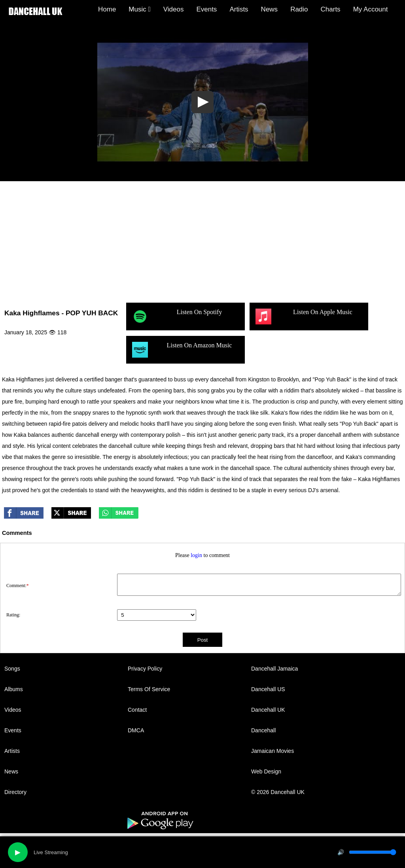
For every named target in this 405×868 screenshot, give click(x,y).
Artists (239, 9)
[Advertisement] (202, 241)
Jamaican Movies (273, 751)
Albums (14, 689)
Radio (299, 9)
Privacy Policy (145, 669)
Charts (331, 9)
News (270, 9)
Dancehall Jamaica (274, 669)
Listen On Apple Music (304, 316)
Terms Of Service (149, 689)
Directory (15, 792)
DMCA (136, 730)
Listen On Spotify (177, 316)
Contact (137, 710)
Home (107, 9)
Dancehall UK (268, 710)
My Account (371, 9)
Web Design (266, 771)
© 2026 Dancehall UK (278, 792)
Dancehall (263, 730)
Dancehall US (268, 689)
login (196, 555)
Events (206, 9)
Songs (12, 669)
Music (139, 9)
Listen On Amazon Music (182, 350)
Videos (174, 9)
